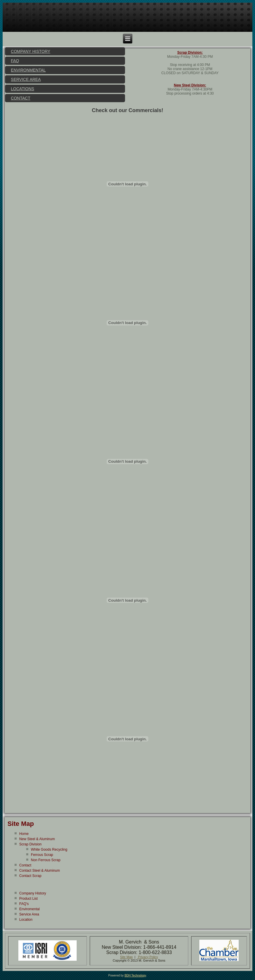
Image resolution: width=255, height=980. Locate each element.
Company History (30, 51)
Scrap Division (30, 844)
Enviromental (29, 909)
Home (24, 834)
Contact (21, 98)
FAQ (15, 61)
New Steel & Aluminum (37, 839)
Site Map (21, 824)
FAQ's (24, 904)
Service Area (26, 79)
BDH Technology (135, 975)
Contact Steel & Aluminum (39, 871)
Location (26, 920)
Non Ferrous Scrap (46, 860)
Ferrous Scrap (42, 855)
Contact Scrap (30, 876)
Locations (22, 89)
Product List (28, 899)
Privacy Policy (148, 957)
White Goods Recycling (49, 850)
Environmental (28, 70)
